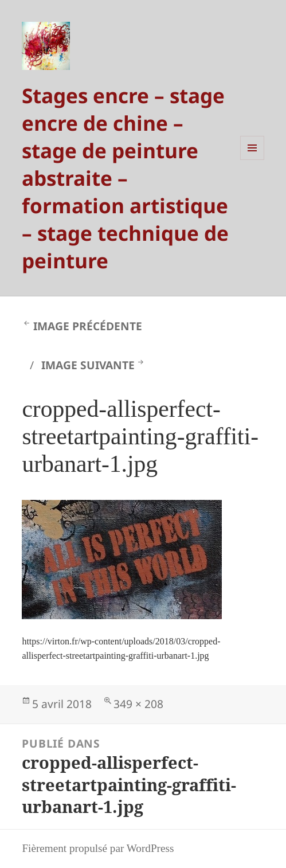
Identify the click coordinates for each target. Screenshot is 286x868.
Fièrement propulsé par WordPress (98, 848)
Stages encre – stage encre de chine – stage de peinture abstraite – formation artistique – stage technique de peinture (125, 178)
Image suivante (88, 365)
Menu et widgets (252, 160)
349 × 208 (138, 704)
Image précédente (88, 326)
